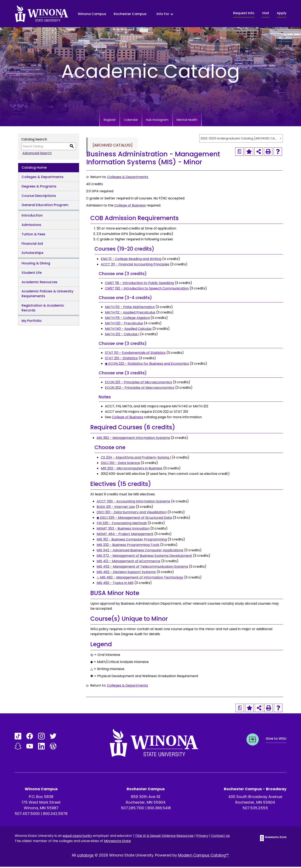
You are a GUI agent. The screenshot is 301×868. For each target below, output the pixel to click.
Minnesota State (117, 842)
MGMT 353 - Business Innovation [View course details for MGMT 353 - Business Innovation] (123, 530)
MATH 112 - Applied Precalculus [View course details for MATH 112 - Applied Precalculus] (130, 314)
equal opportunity (77, 837)
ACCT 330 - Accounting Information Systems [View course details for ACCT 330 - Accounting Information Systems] (133, 503)
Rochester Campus (130, 14)
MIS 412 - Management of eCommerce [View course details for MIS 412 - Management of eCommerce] (128, 562)
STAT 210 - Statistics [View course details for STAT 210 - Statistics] (121, 359)
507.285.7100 (133, 809)
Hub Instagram (161, 120)
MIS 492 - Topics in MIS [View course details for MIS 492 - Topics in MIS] (115, 584)
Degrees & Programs (39, 188)
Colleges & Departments (43, 178)
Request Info (244, 13)
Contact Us (220, 837)
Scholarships (33, 254)
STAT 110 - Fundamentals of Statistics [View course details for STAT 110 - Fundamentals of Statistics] (135, 354)
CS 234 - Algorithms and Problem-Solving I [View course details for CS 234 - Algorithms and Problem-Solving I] (136, 459)
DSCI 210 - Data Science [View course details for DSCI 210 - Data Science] (120, 464)
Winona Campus (92, 14)
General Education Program (45, 206)
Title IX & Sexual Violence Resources (164, 837)
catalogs (85, 856)
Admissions (31, 226)
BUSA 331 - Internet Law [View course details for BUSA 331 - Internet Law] (116, 508)
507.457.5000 (27, 815)
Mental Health (200, 120)
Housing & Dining (36, 264)
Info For (163, 14)
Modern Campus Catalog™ (203, 856)
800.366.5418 (159, 809)
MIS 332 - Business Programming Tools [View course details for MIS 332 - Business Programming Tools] (128, 546)
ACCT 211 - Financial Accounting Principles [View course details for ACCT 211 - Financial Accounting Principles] (135, 266)
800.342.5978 (55, 815)
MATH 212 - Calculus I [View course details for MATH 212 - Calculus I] (122, 335)
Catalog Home (34, 169)
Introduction (32, 217)
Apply (282, 13)
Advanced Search (36, 154)
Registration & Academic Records (43, 309)
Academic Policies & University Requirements (47, 295)
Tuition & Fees (33, 235)
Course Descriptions (39, 197)
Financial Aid (32, 245)
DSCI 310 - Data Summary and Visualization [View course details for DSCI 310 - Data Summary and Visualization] (132, 513)
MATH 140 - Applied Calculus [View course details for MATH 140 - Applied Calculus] (128, 330)
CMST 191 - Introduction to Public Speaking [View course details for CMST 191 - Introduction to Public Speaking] (139, 284)
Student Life (32, 274)
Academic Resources (40, 283)
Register (96, 120)
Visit (266, 13)
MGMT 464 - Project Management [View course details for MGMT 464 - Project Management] (125, 535)
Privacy (202, 837)
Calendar (125, 120)
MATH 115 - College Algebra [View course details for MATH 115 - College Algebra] (127, 319)
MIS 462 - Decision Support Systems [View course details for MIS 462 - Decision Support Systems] (126, 573)
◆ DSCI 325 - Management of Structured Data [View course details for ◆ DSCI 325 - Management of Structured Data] (134, 519)
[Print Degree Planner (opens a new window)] (239, 153)
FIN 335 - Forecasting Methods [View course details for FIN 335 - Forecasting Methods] (122, 524)
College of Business (130, 207)
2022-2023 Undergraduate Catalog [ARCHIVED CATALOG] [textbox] (239, 140)
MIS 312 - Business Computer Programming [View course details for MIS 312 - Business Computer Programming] (132, 541)
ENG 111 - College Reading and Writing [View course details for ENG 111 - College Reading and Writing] (131, 260)
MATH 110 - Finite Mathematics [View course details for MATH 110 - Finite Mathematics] (130, 308)
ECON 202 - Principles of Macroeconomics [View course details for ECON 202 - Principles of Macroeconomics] (140, 389)
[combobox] (241, 140)
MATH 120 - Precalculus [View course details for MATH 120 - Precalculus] (124, 324)
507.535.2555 (255, 809)
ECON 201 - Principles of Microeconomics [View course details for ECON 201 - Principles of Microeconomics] (138, 383)
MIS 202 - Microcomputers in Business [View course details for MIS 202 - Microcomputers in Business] (132, 470)
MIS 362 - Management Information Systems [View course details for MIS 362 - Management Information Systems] (133, 439)
